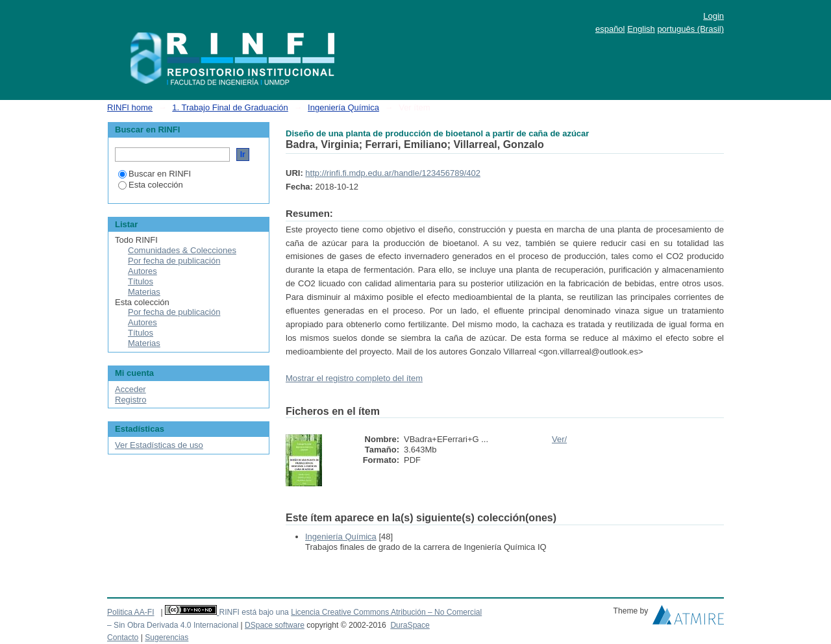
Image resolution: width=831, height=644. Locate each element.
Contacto (123, 638)
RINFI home (130, 107)
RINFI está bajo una (254, 612)
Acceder (130, 389)
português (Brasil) (690, 29)
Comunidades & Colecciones (182, 250)
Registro (130, 400)
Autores (143, 271)
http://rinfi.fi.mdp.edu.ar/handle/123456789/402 (393, 173)
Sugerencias (167, 638)
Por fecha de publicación (174, 261)
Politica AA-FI (131, 612)
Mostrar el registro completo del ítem (354, 378)
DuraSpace (410, 625)
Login (713, 16)
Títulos (141, 281)
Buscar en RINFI (155, 174)
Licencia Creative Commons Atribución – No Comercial (386, 612)
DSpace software (275, 625)
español (610, 29)
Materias (144, 292)
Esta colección (151, 185)
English (641, 29)
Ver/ (559, 439)
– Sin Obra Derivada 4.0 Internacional (173, 625)
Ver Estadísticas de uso (159, 445)
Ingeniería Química (343, 107)
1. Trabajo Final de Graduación (230, 107)
